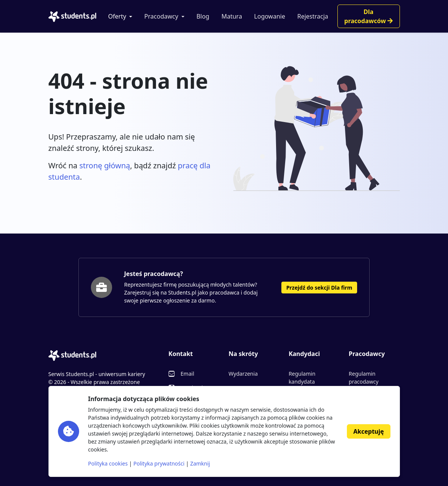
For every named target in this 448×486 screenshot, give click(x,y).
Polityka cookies (108, 463)
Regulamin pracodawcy (364, 378)
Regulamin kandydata (302, 378)
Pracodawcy (161, 16)
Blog (203, 16)
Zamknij (200, 463)
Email (187, 374)
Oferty (117, 16)
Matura (232, 16)
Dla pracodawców (368, 16)
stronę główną (105, 165)
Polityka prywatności (159, 463)
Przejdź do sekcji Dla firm (319, 288)
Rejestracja (313, 16)
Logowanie (270, 16)
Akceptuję (368, 431)
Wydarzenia (243, 374)
